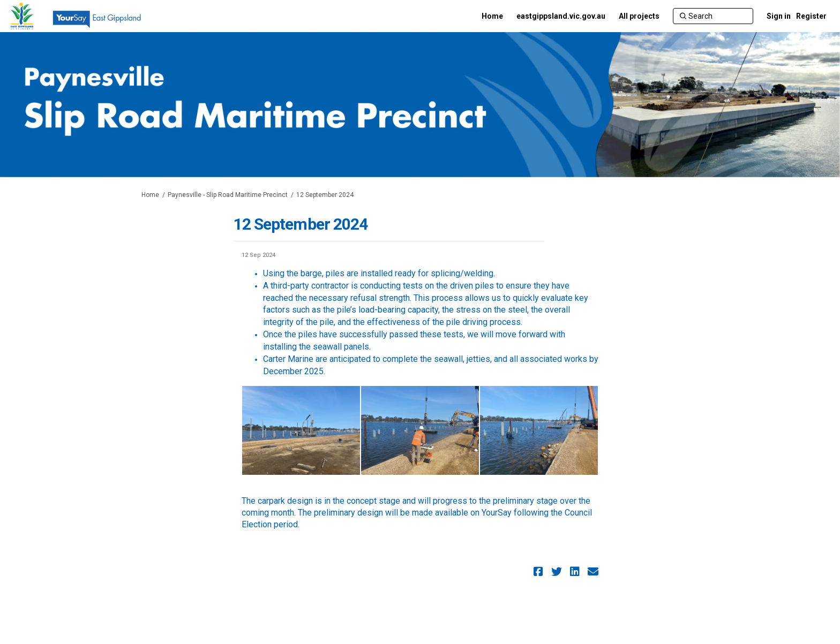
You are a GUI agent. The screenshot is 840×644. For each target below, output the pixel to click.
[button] (540, 571)
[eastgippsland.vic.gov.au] (561, 16)
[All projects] (639, 16)
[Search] (713, 16)
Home (150, 195)
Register (811, 16)
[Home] (492, 16)
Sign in (779, 16)
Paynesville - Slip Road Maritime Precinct (228, 195)
